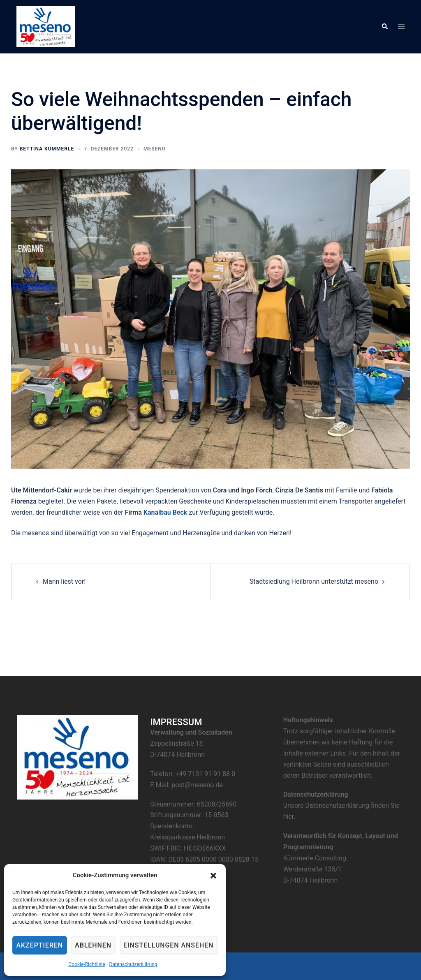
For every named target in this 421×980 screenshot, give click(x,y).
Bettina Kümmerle (47, 149)
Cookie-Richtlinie (84, 964)
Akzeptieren (39, 945)
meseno (155, 149)
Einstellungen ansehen (165, 945)
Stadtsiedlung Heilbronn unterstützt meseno (314, 581)
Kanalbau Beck (165, 512)
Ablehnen (92, 945)
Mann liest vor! (64, 581)
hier (289, 817)
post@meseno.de (197, 785)
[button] (208, 876)
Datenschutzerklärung (131, 964)
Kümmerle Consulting (315, 858)
